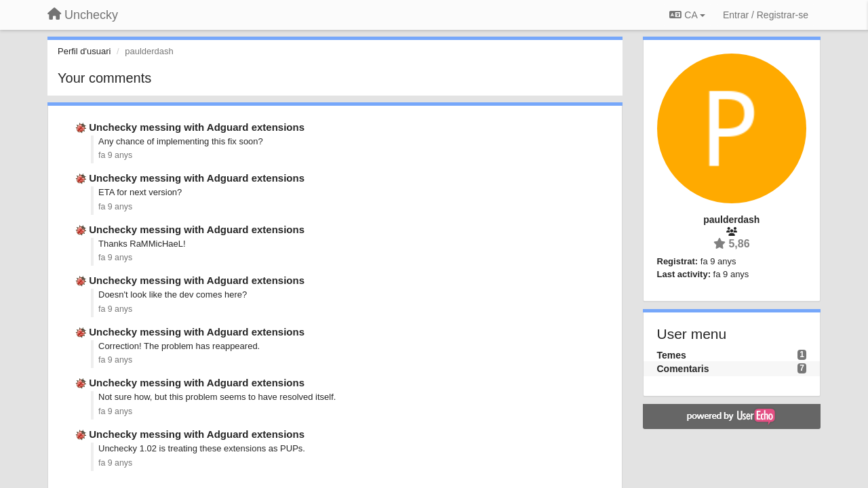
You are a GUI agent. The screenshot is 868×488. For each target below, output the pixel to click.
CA (687, 15)
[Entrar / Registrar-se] (766, 15)
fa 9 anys (115, 155)
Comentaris (683, 369)
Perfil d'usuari (84, 51)
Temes (672, 355)
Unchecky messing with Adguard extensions (197, 127)
